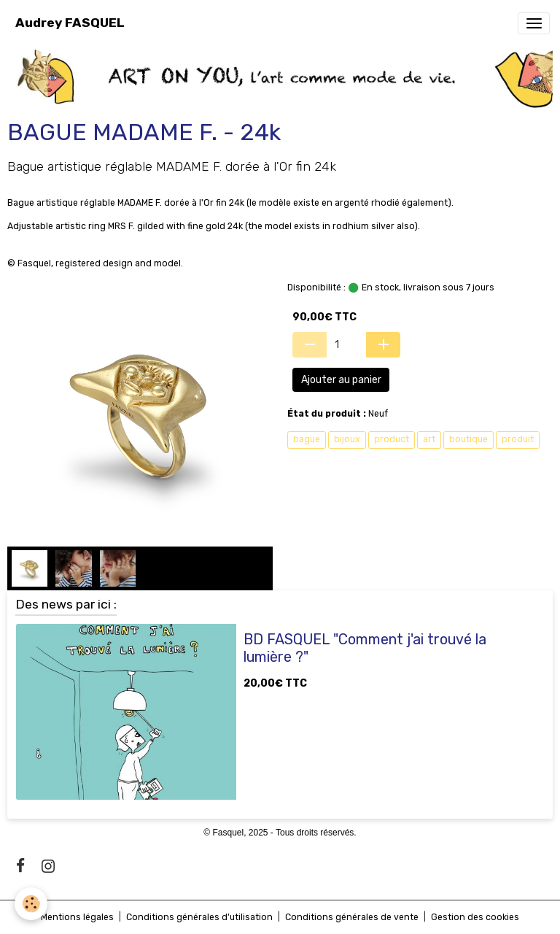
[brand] (70, 23)
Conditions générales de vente (352, 917)
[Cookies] (31, 904)
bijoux (347, 439)
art (429, 439)
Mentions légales (77, 917)
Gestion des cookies (475, 917)
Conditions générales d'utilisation (199, 917)
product (392, 439)
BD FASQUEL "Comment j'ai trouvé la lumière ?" (365, 648)
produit (518, 439)
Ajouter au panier (341, 380)
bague (307, 439)
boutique (468, 439)
